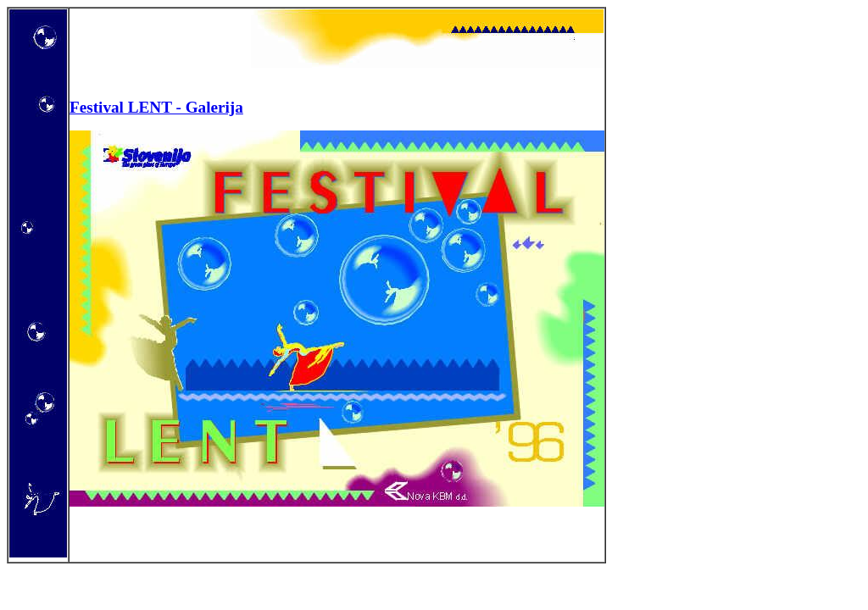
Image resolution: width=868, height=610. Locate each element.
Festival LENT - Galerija (156, 107)
